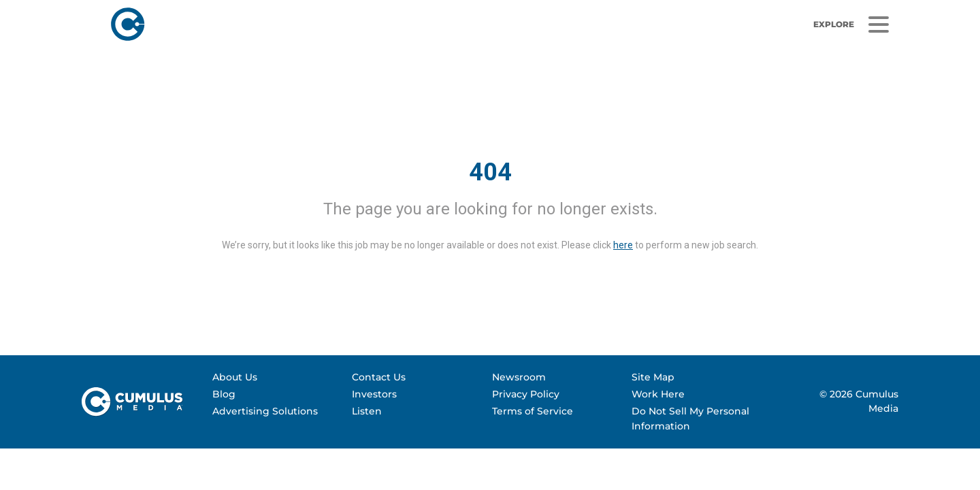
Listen (367, 411)
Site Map (653, 377)
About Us (235, 377)
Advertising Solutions (265, 411)
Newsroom (519, 377)
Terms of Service (533, 411)
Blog (224, 394)
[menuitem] (276, 378)
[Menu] (878, 25)
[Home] (308, 24)
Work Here (658, 394)
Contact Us (379, 377)
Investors (374, 394)
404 (490, 172)
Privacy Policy (526, 394)
